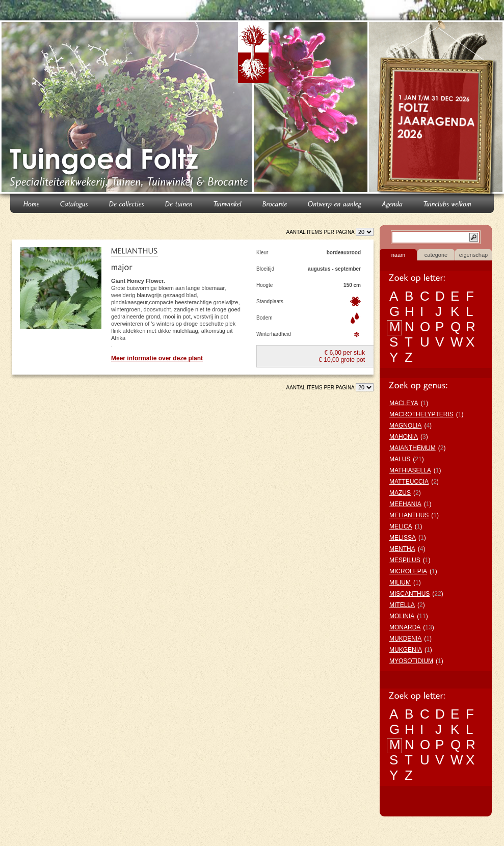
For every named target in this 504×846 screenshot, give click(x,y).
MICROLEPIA (408, 571)
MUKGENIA (406, 650)
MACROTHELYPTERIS (421, 414)
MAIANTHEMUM (413, 448)
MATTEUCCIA (409, 482)
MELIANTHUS (409, 515)
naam (399, 255)
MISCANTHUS (409, 594)
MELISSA (403, 538)
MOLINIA (402, 616)
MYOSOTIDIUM (411, 661)
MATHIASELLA (410, 470)
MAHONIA (404, 437)
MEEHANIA (405, 504)
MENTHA (402, 549)
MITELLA (402, 605)
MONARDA (405, 627)
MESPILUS (405, 560)
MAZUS (400, 493)
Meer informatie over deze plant (157, 358)
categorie (436, 255)
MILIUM (400, 583)
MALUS (400, 459)
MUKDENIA (405, 639)
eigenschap (473, 255)
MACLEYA (404, 403)
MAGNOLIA (405, 426)
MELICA (401, 526)
